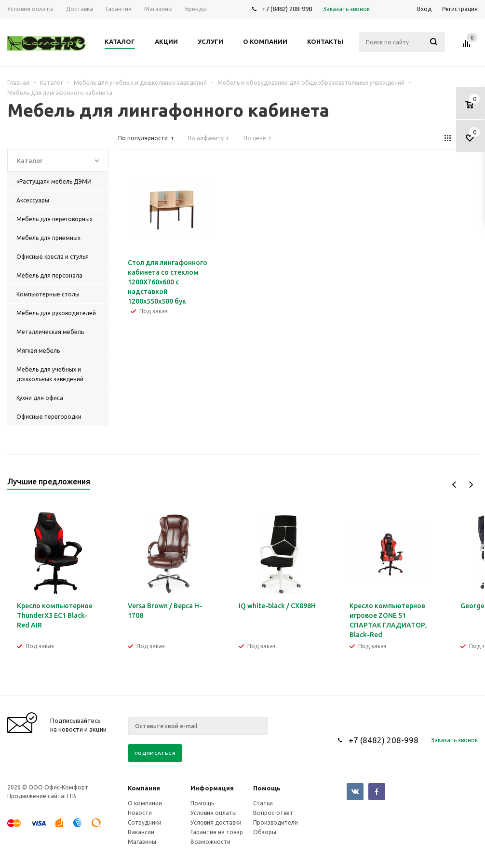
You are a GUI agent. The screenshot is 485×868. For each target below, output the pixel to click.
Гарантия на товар (217, 832)
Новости (140, 813)
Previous (454, 485)
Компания (144, 788)
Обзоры (265, 832)
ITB (72, 796)
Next (471, 485)
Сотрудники (145, 822)
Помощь (267, 788)
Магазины (142, 842)
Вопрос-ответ (273, 813)
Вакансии (141, 832)
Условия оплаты (214, 813)
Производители (276, 822)
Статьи (263, 803)
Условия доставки (216, 822)
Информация (212, 788)
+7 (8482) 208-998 (287, 9)
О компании (145, 803)
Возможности (210, 842)
